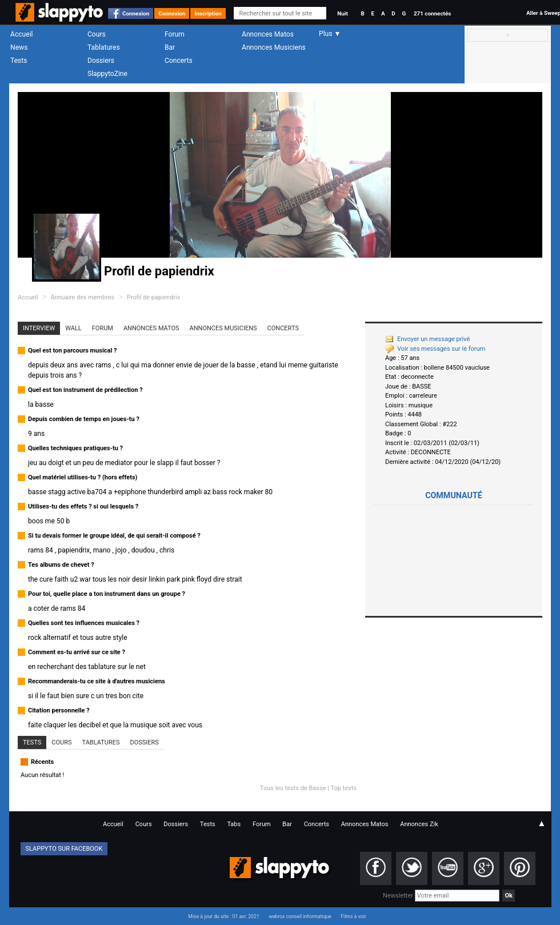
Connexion (136, 13)
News (19, 47)
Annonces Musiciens (274, 47)
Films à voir (353, 916)
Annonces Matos (268, 34)
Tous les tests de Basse (293, 788)
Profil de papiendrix (153, 297)
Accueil (22, 34)
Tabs (234, 824)
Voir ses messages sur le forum (435, 349)
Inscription (208, 13)
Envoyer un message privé (427, 339)
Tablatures (104, 47)
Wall (73, 328)
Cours (97, 34)
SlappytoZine (107, 74)
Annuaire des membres (82, 297)
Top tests (343, 788)
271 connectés (432, 13)
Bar (170, 47)
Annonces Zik (419, 824)
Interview (39, 328)
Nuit (342, 13)
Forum (175, 34)
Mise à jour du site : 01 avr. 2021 (223, 916)
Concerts (179, 61)
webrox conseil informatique (300, 916)
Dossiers (101, 61)
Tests (19, 61)
